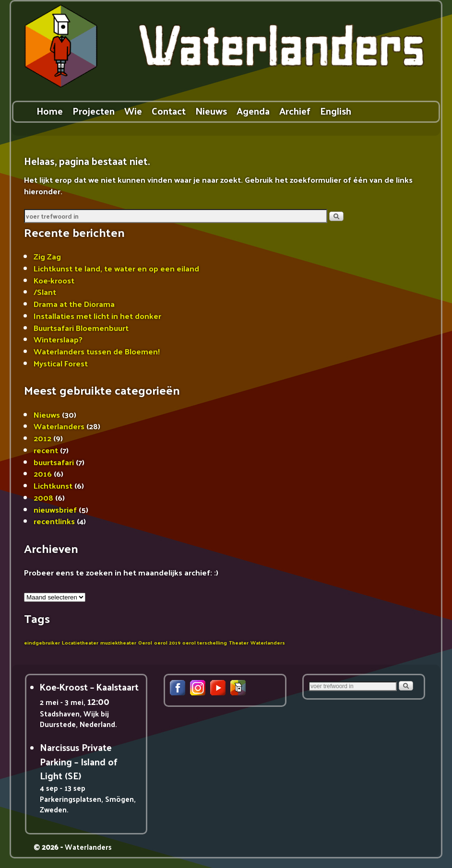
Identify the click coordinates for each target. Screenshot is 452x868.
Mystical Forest (61, 363)
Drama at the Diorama (74, 304)
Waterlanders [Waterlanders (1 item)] (268, 642)
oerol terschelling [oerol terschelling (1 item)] (205, 642)
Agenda (253, 111)
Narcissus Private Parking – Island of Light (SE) (79, 761)
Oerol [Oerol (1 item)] (145, 642)
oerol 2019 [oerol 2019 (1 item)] (167, 642)
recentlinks (54, 521)
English (336, 111)
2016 (43, 473)
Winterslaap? (58, 339)
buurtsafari (54, 462)
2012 (42, 438)
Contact (169, 111)
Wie (133, 111)
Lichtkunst (53, 485)
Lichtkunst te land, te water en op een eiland (116, 268)
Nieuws (211, 111)
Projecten (94, 111)
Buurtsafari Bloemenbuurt (81, 328)
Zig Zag (47, 256)
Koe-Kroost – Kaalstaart (89, 687)
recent (46, 450)
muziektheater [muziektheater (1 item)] (118, 642)
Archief (295, 111)
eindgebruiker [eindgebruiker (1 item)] (42, 642)
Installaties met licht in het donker (97, 316)
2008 (43, 497)
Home (50, 111)
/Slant (45, 292)
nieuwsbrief (55, 509)
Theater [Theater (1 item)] (239, 642)
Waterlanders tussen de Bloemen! (97, 351)
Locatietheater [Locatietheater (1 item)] (80, 642)
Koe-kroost (54, 280)
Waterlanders (59, 426)
